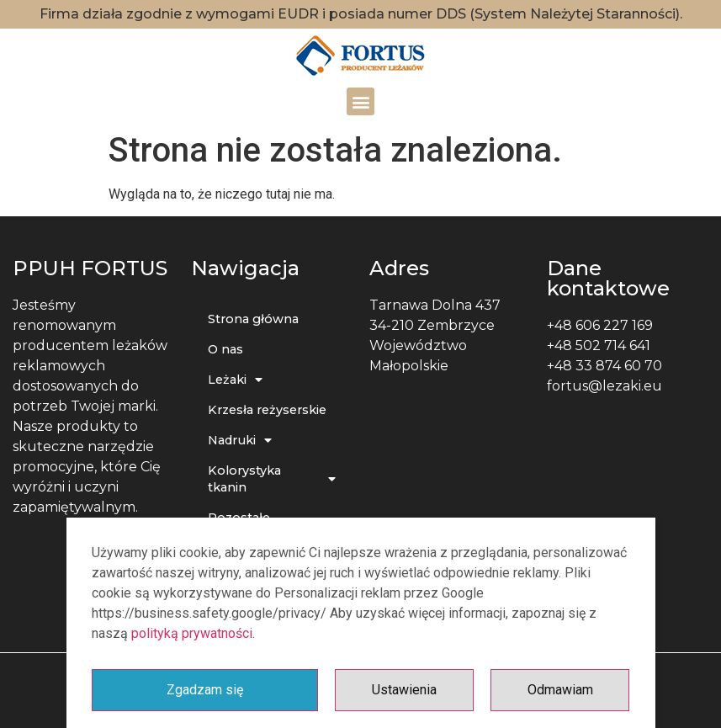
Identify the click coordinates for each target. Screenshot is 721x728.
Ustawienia (404, 690)
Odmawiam (560, 690)
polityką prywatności (192, 633)
